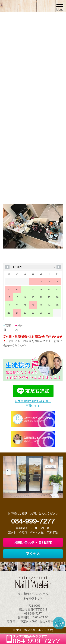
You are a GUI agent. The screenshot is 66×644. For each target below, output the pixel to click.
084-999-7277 (33, 521)
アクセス (33, 554)
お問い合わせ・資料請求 (33, 542)
